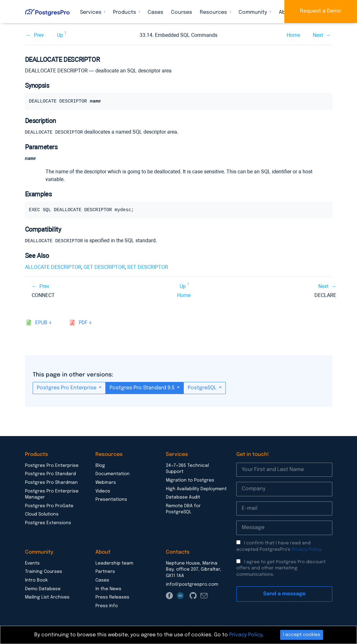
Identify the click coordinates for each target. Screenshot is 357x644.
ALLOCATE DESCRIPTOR (53, 267)
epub (41, 322)
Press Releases (112, 597)
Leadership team (114, 563)
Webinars (106, 482)
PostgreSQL (203, 388)
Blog (100, 465)
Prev (39, 35)
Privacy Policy (306, 549)
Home (293, 35)
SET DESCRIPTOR (148, 267)
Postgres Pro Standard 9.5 (143, 388)
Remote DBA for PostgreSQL (183, 509)
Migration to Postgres (190, 480)
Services (91, 12)
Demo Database (43, 589)
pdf (83, 322)
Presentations (111, 499)
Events (32, 563)
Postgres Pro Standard (50, 474)
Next (318, 35)
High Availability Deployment (196, 489)
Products (125, 12)
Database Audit (183, 497)
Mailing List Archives (47, 597)
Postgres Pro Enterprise (67, 388)
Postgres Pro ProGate (49, 506)
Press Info (107, 606)
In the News (108, 589)
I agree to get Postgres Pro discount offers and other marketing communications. (281, 568)
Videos (103, 491)
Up (60, 35)
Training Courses (44, 571)
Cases (155, 12)
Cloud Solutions (42, 514)
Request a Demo (321, 11)
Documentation (113, 474)
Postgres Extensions (48, 523)
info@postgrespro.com (192, 584)
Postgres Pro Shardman (51, 482)
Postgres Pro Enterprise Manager (52, 494)
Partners (105, 571)
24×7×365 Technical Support (187, 468)
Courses (182, 12)
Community (253, 12)
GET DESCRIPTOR (104, 267)
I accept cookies (302, 635)
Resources (214, 12)
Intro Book (36, 580)
